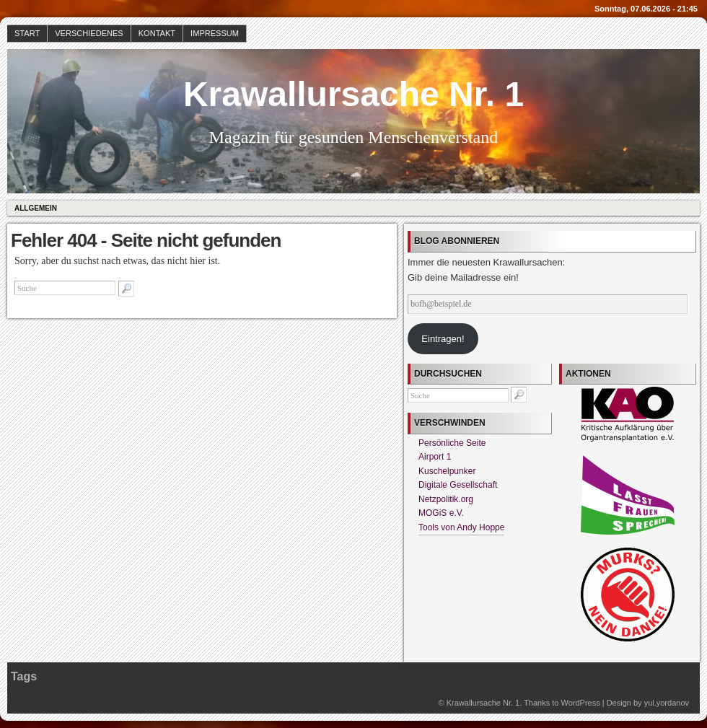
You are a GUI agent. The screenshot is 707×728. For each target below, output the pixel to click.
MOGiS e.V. (441, 513)
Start (27, 33)
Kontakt (157, 33)
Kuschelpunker (447, 471)
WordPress (580, 703)
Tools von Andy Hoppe (461, 527)
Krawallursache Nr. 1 (353, 94)
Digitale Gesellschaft (458, 485)
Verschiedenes (89, 33)
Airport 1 (435, 457)
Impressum (215, 33)
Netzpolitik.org (446, 499)
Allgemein (36, 208)
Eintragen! (443, 339)
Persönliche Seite (452, 443)
